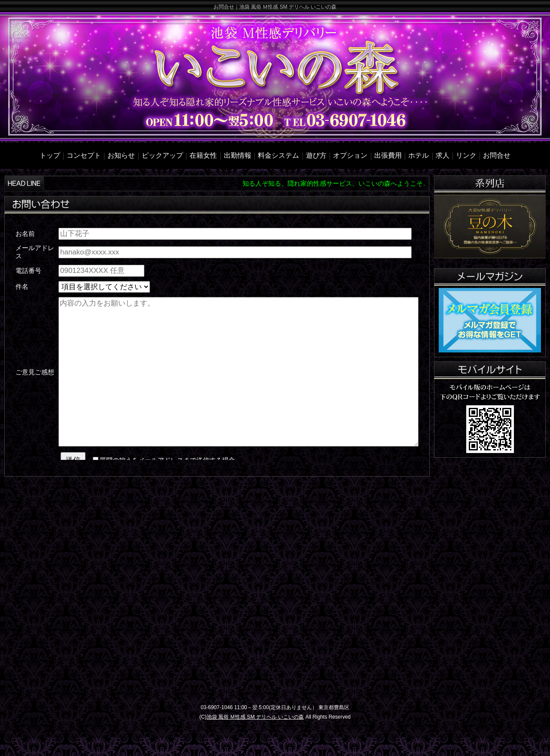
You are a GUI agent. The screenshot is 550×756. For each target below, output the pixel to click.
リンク (466, 155)
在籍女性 (203, 155)
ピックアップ (162, 155)
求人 (443, 155)
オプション (350, 155)
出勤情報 (238, 155)
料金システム (278, 155)
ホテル (419, 155)
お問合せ (497, 155)
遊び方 (316, 155)
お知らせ (121, 155)
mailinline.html (217, 342)
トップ (50, 155)
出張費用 (388, 155)
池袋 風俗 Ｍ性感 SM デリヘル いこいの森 (255, 717)
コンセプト (84, 155)
